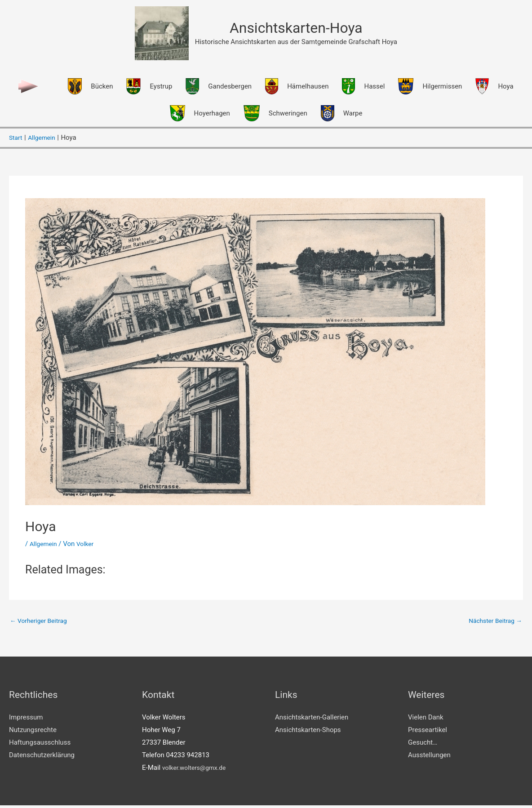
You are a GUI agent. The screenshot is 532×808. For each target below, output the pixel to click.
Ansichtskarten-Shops (308, 733)
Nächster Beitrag (493, 622)
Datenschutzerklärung (42, 757)
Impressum (26, 720)
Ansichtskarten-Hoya (296, 29)
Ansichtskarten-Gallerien (312, 720)
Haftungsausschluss (40, 745)
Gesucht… (423, 745)
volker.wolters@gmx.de (197, 770)
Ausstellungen (429, 757)
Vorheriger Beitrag (41, 622)
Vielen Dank (426, 720)
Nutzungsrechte (33, 733)
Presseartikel (428, 733)
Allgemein (45, 545)
